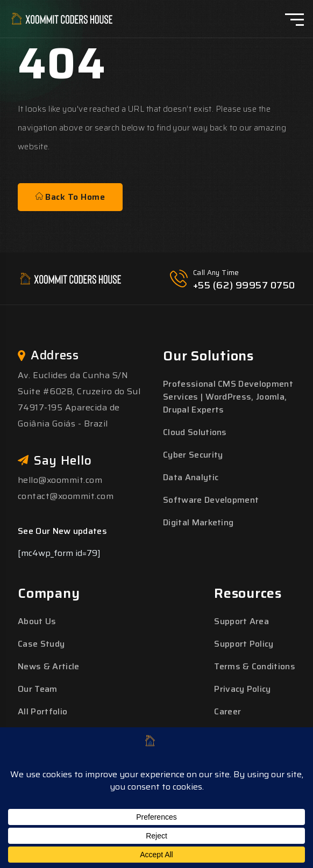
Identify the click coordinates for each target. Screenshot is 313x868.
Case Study (41, 644)
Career (227, 711)
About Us (37, 621)
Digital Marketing (198, 522)
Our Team (38, 689)
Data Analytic (191, 477)
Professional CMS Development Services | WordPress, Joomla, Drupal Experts (228, 397)
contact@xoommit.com (66, 496)
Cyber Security (193, 455)
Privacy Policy (242, 689)
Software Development (211, 500)
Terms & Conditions (255, 666)
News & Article (48, 666)
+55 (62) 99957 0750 (244, 285)
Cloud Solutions (195, 432)
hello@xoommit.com (60, 480)
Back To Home (70, 197)
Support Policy (244, 644)
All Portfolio (42, 711)
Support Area (241, 621)
